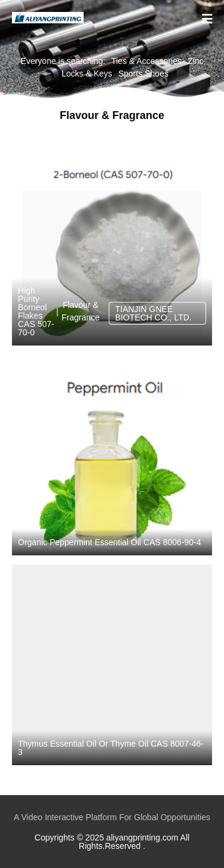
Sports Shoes (143, 74)
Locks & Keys (87, 74)
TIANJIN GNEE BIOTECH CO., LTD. (154, 313)
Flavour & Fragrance (81, 311)
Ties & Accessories (146, 61)
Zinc (195, 61)
